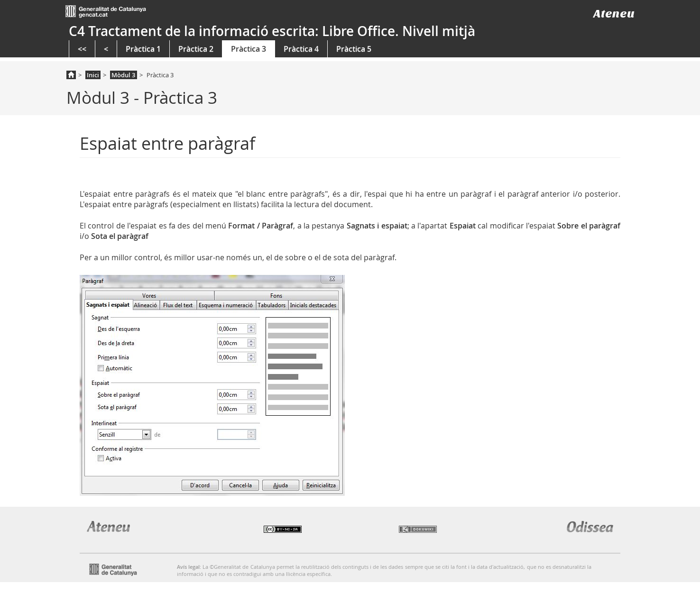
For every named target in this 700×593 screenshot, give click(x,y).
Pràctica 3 (249, 49)
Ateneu (614, 14)
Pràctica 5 (354, 49)
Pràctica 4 (301, 49)
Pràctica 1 (143, 49)
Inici (93, 75)
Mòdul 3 (123, 75)
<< (82, 49)
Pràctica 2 (196, 49)
